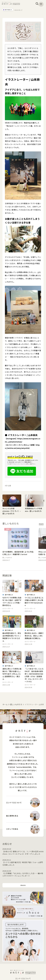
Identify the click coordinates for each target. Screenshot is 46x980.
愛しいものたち (16, 705)
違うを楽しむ (9, 10)
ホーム (5, 705)
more (41, 524)
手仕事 (8, 486)
